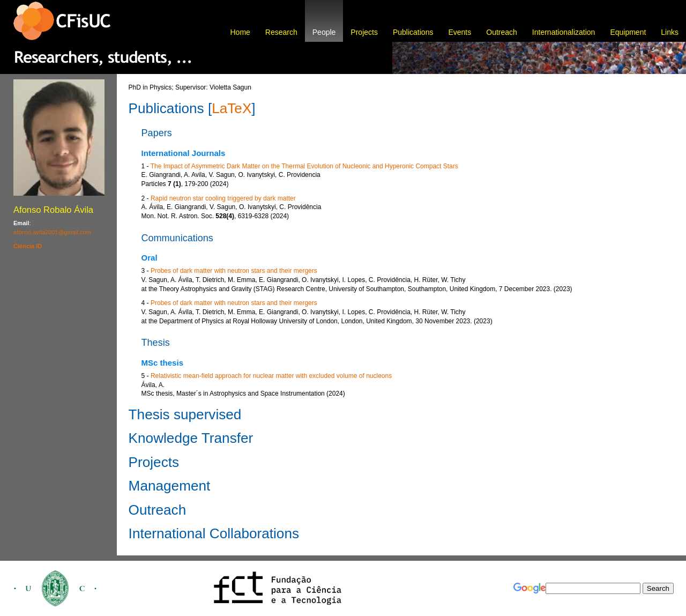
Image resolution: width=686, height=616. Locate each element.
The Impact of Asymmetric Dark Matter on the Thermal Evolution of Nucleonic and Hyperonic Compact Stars (304, 166)
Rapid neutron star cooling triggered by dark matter (223, 198)
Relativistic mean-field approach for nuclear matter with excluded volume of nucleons (271, 376)
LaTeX (232, 108)
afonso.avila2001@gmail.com (52, 232)
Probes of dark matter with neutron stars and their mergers (234, 271)
